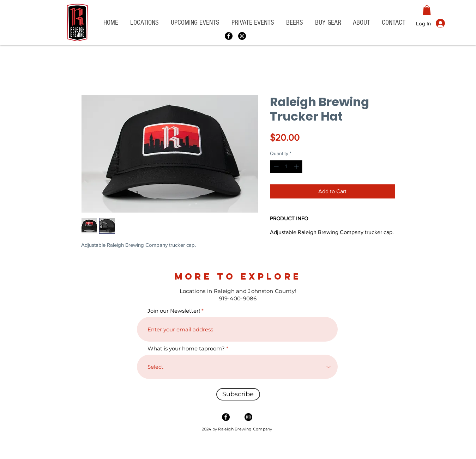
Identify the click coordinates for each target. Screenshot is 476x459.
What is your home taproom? (186, 348)
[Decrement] (275, 167)
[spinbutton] (286, 167)
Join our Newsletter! (174, 311)
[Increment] (297, 167)
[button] (144, 23)
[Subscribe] (238, 394)
